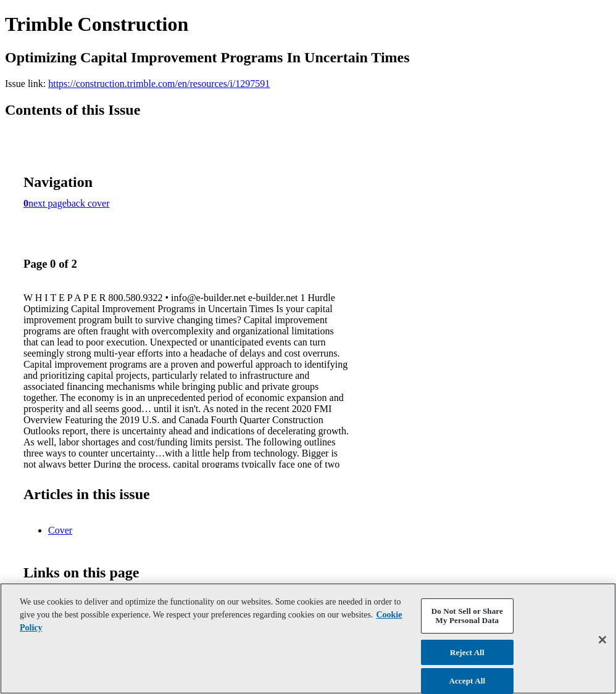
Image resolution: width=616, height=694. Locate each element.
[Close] (602, 640)
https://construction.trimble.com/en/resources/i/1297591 (159, 84)
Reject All (467, 652)
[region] (308, 638)
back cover (88, 203)
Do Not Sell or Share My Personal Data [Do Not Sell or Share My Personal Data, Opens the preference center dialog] (467, 616)
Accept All (467, 681)
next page (48, 203)
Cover (60, 530)
